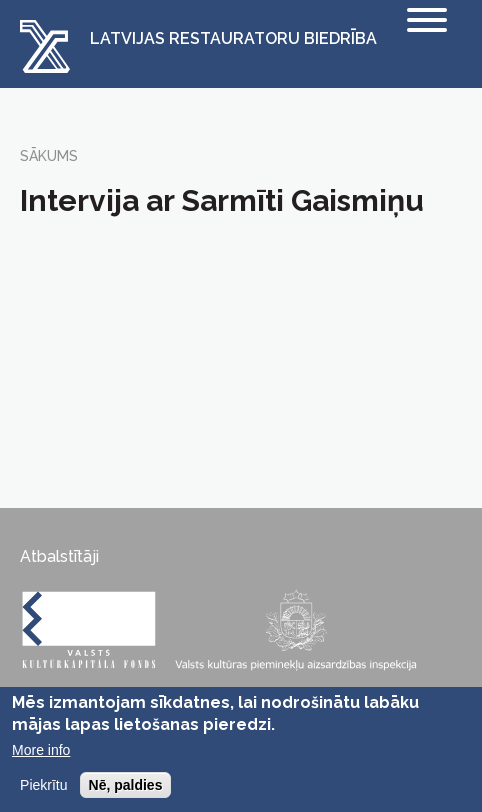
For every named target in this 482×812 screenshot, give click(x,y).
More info (41, 750)
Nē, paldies (126, 785)
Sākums (49, 156)
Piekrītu (43, 785)
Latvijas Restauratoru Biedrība (233, 39)
